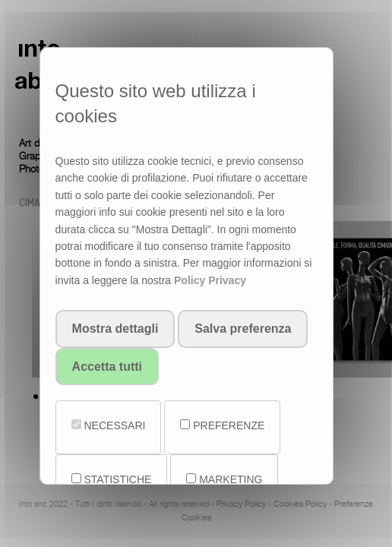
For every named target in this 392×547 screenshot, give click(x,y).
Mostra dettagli (115, 329)
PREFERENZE (222, 425)
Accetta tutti (107, 367)
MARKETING (224, 479)
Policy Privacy (210, 280)
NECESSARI (109, 425)
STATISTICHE (112, 479)
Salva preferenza (243, 329)
